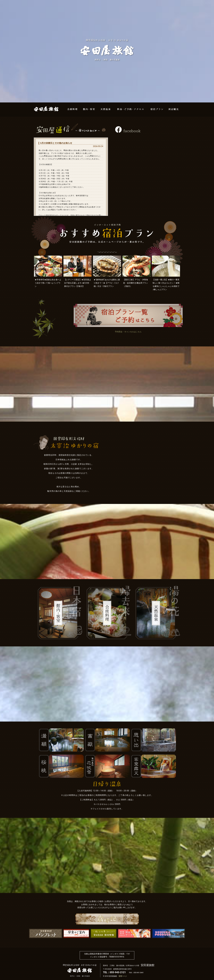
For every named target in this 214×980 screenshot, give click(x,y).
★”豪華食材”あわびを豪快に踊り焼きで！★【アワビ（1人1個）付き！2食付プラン (107, 283)
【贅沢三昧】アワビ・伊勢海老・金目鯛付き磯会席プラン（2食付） (136, 283)
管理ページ (123, 976)
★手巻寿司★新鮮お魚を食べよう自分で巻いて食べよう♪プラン (48, 283)
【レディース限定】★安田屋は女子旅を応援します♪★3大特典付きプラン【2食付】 (78, 283)
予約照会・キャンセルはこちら (128, 332)
